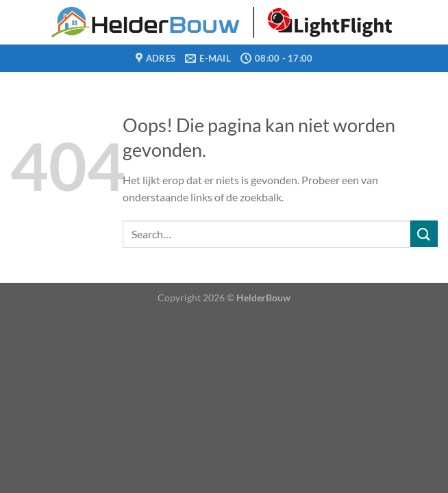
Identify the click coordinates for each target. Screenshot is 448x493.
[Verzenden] (424, 234)
